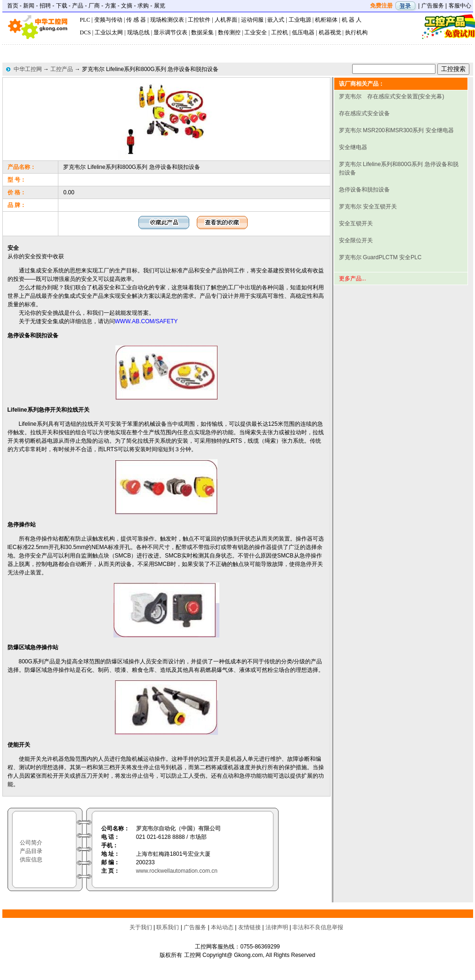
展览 (160, 6)
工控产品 (62, 69)
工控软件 (199, 20)
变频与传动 (108, 20)
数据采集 (202, 32)
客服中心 (460, 6)
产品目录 (31, 851)
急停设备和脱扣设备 (364, 190)
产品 (78, 6)
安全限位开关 (356, 240)
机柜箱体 (326, 20)
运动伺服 (252, 20)
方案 (111, 6)
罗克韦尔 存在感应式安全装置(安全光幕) (392, 96)
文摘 (127, 6)
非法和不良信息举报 (318, 927)
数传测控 (229, 32)
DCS (85, 32)
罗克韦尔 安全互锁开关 (368, 207)
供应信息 (31, 860)
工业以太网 (109, 32)
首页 (13, 6)
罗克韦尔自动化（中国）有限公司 (178, 829)
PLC (85, 20)
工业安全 (256, 32)
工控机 (280, 32)
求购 (143, 6)
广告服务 (433, 6)
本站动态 (222, 927)
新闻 (29, 6)
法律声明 (277, 927)
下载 (62, 6)
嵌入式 (276, 20)
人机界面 (226, 20)
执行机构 (356, 32)
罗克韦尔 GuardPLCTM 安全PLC (380, 257)
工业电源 (300, 20)
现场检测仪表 (167, 20)
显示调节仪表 (170, 32)
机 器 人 (352, 20)
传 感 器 (136, 20)
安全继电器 (353, 147)
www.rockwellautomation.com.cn (177, 871)
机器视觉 (330, 32)
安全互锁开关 (356, 223)
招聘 (45, 6)
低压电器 (303, 32)
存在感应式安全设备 (364, 113)
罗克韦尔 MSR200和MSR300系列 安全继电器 (396, 130)
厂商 (94, 6)
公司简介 (31, 843)
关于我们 (141, 927)
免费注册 (381, 6)
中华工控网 (28, 69)
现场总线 (138, 32)
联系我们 (168, 927)
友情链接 (250, 927)
